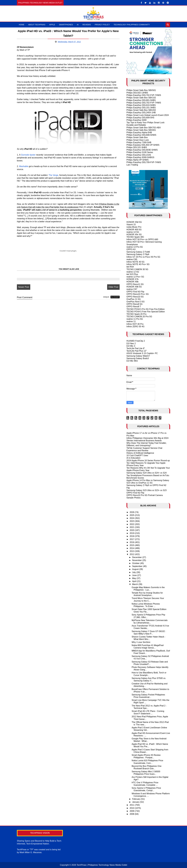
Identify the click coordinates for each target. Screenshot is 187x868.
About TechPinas (37, 25)
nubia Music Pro (134, 227)
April (135, 581)
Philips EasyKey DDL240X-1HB (141, 113)
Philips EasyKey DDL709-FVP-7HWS (144, 162)
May (134, 578)
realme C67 (132, 289)
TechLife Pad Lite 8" (136, 348)
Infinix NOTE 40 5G (136, 262)
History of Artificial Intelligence (140, 453)
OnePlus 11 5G (134, 299)
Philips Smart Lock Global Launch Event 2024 (148, 115)
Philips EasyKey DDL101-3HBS (141, 108)
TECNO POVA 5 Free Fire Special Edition (146, 312)
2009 (132, 811)
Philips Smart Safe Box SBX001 (141, 130)
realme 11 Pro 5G (135, 319)
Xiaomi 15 (131, 225)
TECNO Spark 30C (135, 237)
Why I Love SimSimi (141, 642)
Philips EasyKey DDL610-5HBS (141, 105)
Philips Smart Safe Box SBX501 (141, 90)
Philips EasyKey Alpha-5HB (139, 133)
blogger (115, 297)
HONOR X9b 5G (134, 287)
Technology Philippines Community (132, 25)
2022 (132, 524)
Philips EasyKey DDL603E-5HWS (142, 150)
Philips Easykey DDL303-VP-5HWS (143, 145)
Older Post (113, 287)
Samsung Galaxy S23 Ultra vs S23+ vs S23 (147, 490)
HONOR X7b (132, 279)
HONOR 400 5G (134, 230)
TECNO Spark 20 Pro (136, 314)
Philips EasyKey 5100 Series (140, 152)
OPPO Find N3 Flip (135, 292)
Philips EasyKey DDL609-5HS (140, 118)
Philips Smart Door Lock (138, 140)
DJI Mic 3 (131, 346)
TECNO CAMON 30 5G (137, 269)
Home (22, 25)
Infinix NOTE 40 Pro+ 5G (138, 264)
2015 (132, 545)
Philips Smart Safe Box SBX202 (141, 110)
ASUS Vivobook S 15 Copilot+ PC (142, 353)
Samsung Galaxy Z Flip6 (138, 254)
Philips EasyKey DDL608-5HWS (141, 135)
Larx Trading (132, 165)
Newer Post (24, 287)
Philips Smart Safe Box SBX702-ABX (144, 128)
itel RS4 (130, 267)
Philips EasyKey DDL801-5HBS (141, 100)
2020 (132, 530)
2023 (132, 521)
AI (78, 25)
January (136, 802)
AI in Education (133, 458)
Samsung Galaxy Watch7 (138, 356)
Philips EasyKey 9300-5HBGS (140, 157)
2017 (132, 539)
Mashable (24, 166)
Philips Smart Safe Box (137, 137)
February (137, 799)
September (138, 566)
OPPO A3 (131, 249)
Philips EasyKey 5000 (137, 120)
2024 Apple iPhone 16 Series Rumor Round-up (148, 461)
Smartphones (66, 25)
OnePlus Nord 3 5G (136, 302)
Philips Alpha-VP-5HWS (138, 160)
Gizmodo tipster (28, 155)
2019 (132, 533)
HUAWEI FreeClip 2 (136, 341)
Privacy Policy (102, 25)
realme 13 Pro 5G (135, 247)
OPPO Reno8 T (134, 307)
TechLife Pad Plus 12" (137, 351)
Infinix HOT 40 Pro (135, 324)
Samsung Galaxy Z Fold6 (138, 252)
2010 (132, 808)
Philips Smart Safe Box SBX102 (141, 98)
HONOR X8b (132, 282)
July (134, 572)
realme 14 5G (133, 232)
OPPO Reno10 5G (135, 297)
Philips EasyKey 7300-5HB (139, 142)
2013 (132, 551)
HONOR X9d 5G (134, 222)
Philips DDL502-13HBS (137, 93)
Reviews (87, 25)
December (137, 557)
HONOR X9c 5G (134, 234)
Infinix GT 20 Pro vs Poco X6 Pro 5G (143, 257)
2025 (132, 515)
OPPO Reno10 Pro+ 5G (138, 294)
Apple (52, 25)
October (136, 563)
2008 (132, 814)
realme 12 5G (133, 272)
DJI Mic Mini (132, 361)
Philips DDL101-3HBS (137, 147)
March (135, 584)
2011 (132, 805)
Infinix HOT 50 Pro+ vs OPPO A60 (142, 239)
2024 (132, 518)
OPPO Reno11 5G (135, 284)
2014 (132, 548)
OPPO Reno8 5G (135, 304)
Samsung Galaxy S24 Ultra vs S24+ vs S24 (147, 473)
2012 (132, 554)
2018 (132, 536)
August (136, 569)
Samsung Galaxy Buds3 (138, 358)
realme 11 (131, 321)
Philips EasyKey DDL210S (139, 155)
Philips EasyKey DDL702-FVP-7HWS (144, 95)
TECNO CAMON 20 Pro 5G (139, 317)
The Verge (53, 175)
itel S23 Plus (132, 274)
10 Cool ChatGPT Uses (137, 455)
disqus (106, 297)
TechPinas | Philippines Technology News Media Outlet (102, 865)
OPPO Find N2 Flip (135, 493)
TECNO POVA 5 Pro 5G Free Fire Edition (146, 309)
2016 (132, 542)
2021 (132, 527)
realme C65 (132, 259)
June (135, 575)
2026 (132, 512)
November (137, 560)
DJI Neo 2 (131, 343)
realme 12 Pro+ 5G (135, 277)
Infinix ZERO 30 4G (136, 327)
